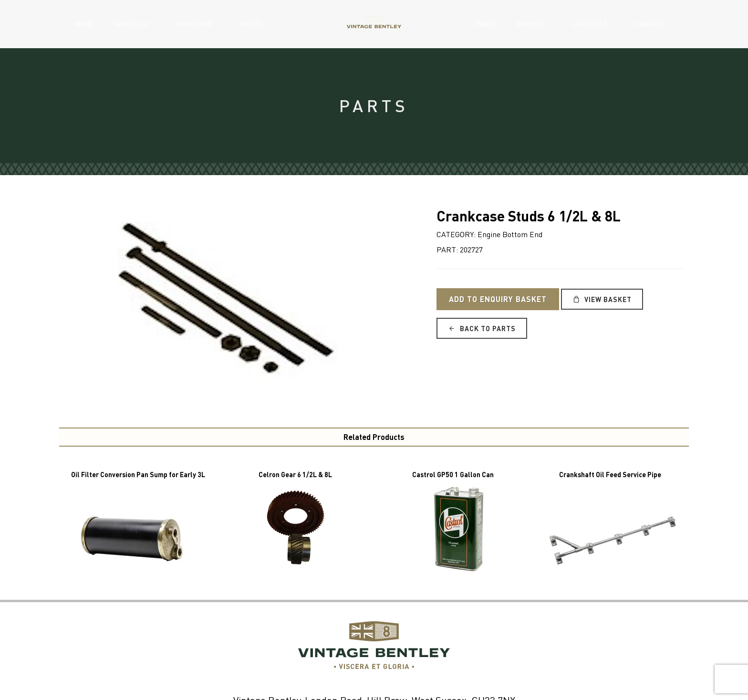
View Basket (602, 299)
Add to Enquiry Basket (498, 299)
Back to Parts (482, 328)
